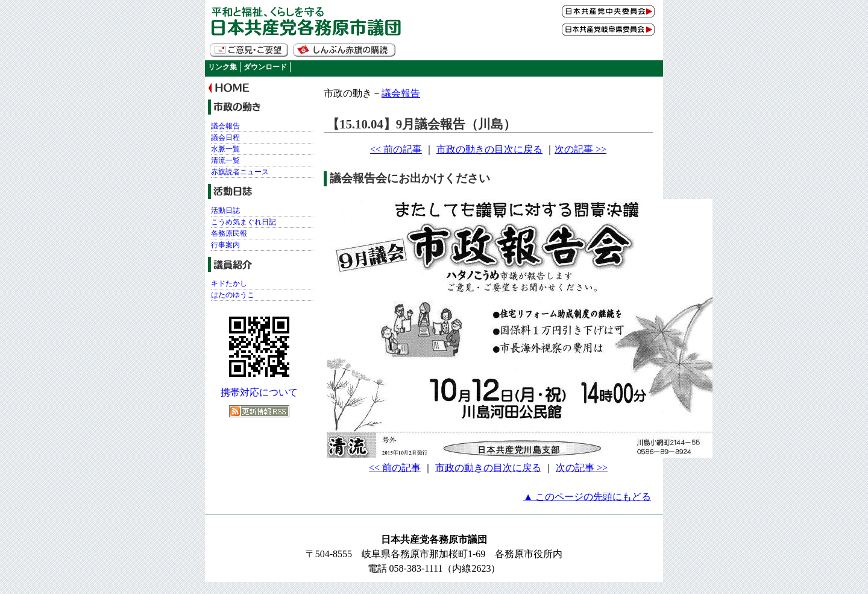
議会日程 (225, 137)
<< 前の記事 (396, 149)
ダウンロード (265, 67)
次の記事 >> (580, 149)
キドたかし (229, 283)
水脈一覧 (225, 149)
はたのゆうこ (233, 295)
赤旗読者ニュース (240, 172)
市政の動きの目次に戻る (489, 149)
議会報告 (401, 93)
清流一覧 (225, 160)
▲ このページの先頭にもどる (587, 497)
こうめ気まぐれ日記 (244, 222)
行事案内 (225, 245)
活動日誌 (225, 210)
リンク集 (222, 67)
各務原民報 (229, 233)
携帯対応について (259, 392)
